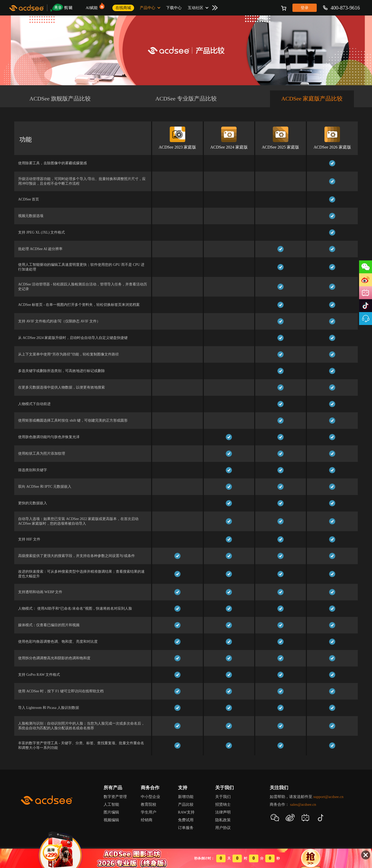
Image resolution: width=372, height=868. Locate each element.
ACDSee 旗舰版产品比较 (60, 99)
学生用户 (149, 812)
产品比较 (186, 804)
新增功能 (186, 797)
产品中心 (148, 8)
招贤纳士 (223, 804)
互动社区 (196, 8)
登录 (305, 8)
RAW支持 (186, 812)
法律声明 (223, 812)
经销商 (147, 820)
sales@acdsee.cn (303, 804)
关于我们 (223, 797)
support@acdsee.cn (328, 797)
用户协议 (223, 828)
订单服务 (186, 828)
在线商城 (123, 8)
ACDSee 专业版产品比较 (186, 99)
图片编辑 (111, 812)
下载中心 (174, 8)
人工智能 (111, 804)
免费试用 (186, 820)
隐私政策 (223, 820)
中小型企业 (150, 797)
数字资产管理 (115, 797)
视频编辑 (111, 820)
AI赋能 (93, 6)
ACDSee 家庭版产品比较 (312, 99)
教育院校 (149, 804)
